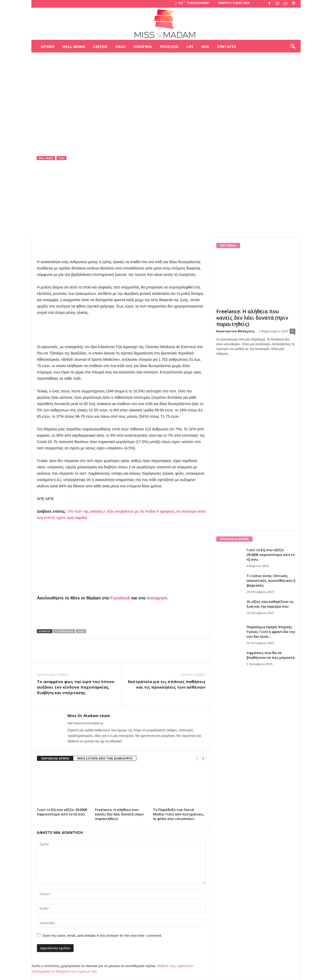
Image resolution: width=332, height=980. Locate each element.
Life (190, 47)
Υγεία (61, 158)
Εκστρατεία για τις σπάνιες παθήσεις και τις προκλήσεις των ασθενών (167, 684)
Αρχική (48, 47)
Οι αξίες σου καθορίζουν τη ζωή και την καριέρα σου (270, 604)
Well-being (74, 47)
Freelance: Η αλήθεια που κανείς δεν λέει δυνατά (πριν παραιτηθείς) (119, 814)
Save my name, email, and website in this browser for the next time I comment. (102, 936)
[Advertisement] (166, 70)
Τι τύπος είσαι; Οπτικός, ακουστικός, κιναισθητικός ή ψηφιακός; (271, 580)
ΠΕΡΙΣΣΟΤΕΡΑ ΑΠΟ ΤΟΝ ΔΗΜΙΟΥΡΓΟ (105, 758)
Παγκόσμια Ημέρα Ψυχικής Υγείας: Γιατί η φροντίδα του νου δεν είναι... (271, 632)
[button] (293, 47)
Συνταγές (227, 47)
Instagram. (158, 598)
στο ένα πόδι (64, 631)
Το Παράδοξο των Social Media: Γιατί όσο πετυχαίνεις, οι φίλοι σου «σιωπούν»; (179, 814)
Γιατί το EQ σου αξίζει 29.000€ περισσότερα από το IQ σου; (62, 812)
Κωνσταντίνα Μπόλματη (235, 331)
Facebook (120, 598)
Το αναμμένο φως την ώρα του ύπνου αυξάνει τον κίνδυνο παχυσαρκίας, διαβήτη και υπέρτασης (76, 687)
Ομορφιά (143, 47)
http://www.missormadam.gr (85, 723)
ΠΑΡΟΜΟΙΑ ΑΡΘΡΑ (55, 758)
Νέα (205, 47)
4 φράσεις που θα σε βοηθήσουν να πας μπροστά (271, 655)
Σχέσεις (100, 47)
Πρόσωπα (169, 47)
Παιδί (121, 47)
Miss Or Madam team (59, 193)
